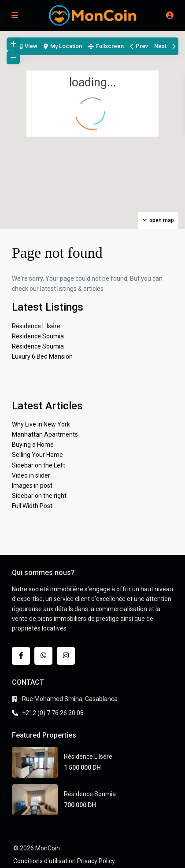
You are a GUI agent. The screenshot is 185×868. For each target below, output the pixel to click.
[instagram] (66, 656)
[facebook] (21, 656)
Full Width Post (32, 506)
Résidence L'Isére (36, 326)
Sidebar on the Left (39, 465)
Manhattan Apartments (45, 434)
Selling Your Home (37, 455)
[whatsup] (43, 656)
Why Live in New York (41, 424)
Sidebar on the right (39, 496)
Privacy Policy (96, 861)
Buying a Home (33, 445)
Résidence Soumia (38, 336)
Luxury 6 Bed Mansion (42, 356)
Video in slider (31, 475)
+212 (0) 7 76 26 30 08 (53, 713)
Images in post (32, 486)
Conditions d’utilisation (44, 861)
